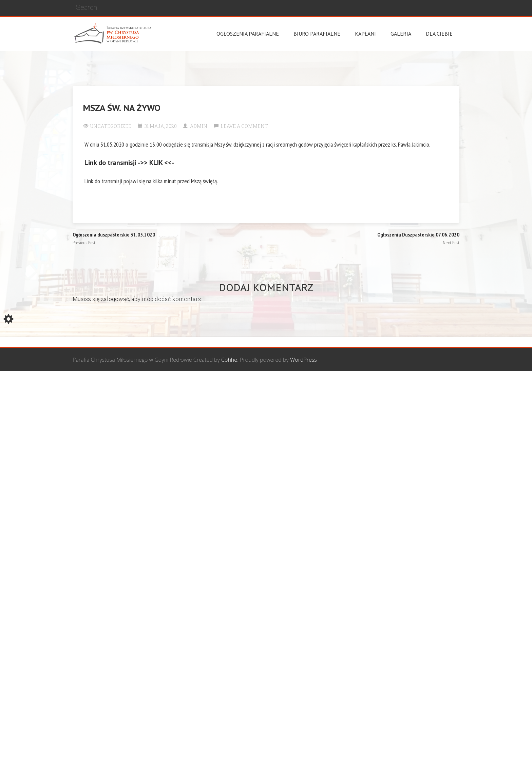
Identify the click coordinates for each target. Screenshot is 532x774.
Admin (199, 126)
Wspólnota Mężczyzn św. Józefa (226, 383)
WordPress (303, 360)
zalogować (115, 299)
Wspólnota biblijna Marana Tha (380, 383)
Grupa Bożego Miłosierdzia (303, 383)
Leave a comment (244, 126)
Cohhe (229, 360)
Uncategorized (111, 126)
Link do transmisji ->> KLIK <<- (129, 163)
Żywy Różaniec (442, 383)
